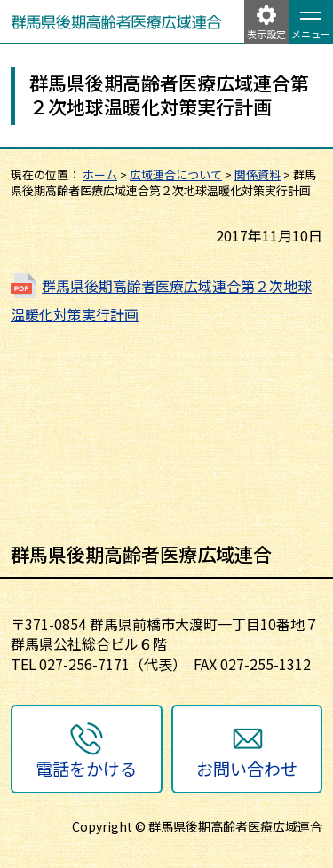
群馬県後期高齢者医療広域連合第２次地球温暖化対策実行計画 (161, 300)
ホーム (100, 174)
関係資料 (258, 174)
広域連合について (176, 174)
